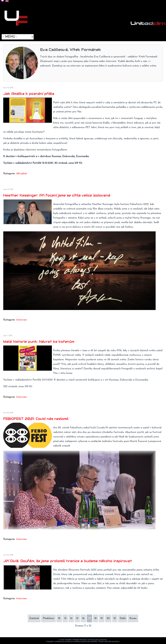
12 (59, 618)
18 (95, 618)
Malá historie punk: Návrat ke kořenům (39, 342)
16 (83, 618)
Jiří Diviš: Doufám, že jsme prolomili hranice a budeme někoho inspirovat (68, 561)
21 (115, 618)
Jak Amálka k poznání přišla (29, 94)
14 (71, 618)
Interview (22, 320)
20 (108, 618)
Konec (133, 618)
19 (102, 618)
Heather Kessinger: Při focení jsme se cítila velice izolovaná (57, 195)
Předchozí (48, 618)
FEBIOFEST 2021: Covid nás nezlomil (36, 419)
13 (65, 618)
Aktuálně (21, 174)
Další (123, 618)
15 (77, 618)
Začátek (34, 618)
